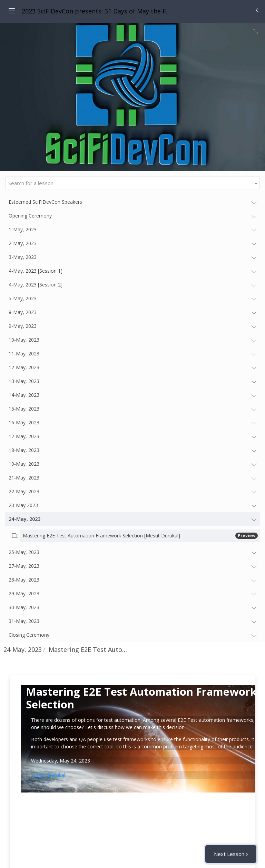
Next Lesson (229, 854)
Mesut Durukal (48, 775)
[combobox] (132, 183)
